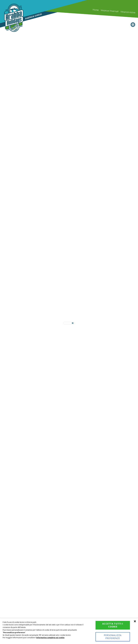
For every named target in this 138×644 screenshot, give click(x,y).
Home (96, 10)
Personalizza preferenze (113, 637)
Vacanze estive (128, 12)
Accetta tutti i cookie (113, 625)
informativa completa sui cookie (50, 638)
